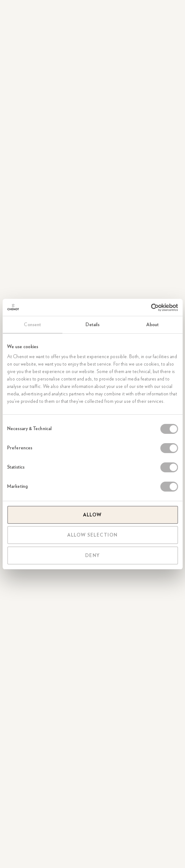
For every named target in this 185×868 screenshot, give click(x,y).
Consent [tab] (32, 325)
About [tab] (152, 325)
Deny (93, 555)
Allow (92, 515)
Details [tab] (93, 325)
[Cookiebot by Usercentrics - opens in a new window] (151, 308)
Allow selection (92, 535)
